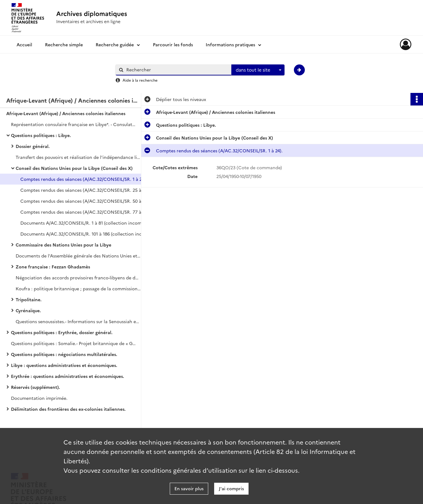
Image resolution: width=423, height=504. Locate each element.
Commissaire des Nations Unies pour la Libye (63, 245)
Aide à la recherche (140, 80)
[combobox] (258, 70)
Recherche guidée (115, 44)
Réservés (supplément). (35, 387)
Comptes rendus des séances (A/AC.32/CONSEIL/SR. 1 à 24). (83, 179)
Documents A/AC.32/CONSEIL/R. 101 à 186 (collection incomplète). (83, 234)
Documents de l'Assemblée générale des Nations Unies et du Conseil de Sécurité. (78, 256)
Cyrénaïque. (28, 310)
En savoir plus (189, 488)
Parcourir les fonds (173, 44)
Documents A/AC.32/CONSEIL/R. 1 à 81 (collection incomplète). (83, 223)
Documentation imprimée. (39, 398)
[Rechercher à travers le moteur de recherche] (177, 70)
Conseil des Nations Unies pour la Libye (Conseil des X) (74, 168)
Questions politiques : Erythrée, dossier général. (62, 332)
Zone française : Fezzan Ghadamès (53, 267)
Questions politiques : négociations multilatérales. (64, 354)
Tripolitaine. (29, 299)
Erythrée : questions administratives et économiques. (68, 376)
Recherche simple (64, 44)
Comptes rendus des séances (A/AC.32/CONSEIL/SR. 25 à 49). (83, 190)
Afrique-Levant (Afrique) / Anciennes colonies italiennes (66, 113)
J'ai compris (231, 488)
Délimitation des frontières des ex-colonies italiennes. (68, 409)
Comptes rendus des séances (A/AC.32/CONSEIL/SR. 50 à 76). (83, 201)
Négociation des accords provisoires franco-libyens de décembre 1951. (78, 277)
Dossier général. (33, 146)
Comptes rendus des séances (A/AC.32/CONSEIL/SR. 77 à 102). (83, 212)
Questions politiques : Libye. (41, 135)
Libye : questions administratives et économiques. (64, 365)
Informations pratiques (230, 44)
